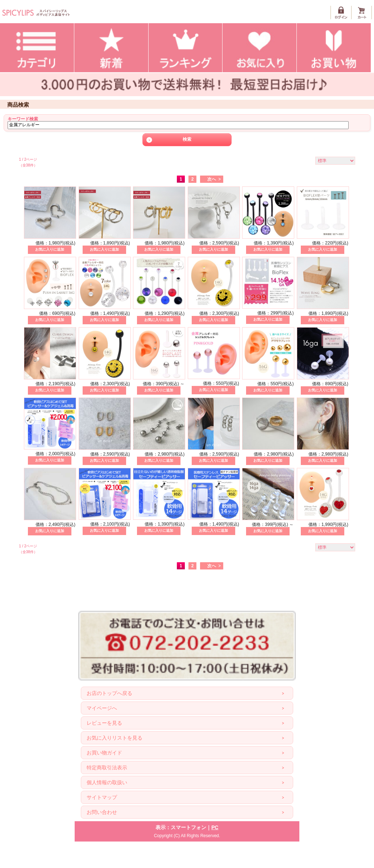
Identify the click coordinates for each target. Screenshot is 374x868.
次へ (212, 179)
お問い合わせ (102, 812)
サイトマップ (102, 797)
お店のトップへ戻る (109, 693)
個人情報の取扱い (107, 782)
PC (215, 827)
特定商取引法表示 (107, 768)
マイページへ (102, 708)
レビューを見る (104, 723)
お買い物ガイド (104, 753)
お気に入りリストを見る (115, 738)
